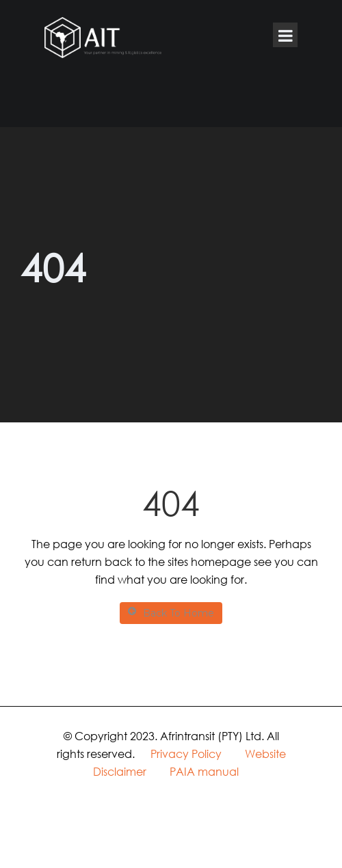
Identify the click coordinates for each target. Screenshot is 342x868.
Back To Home (171, 613)
